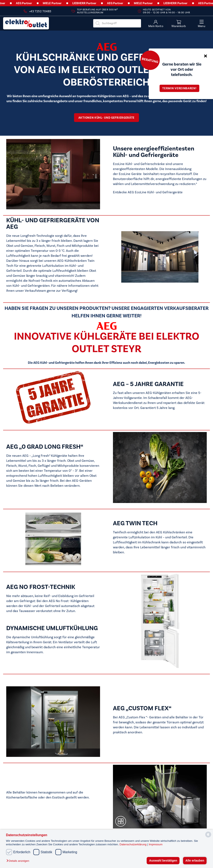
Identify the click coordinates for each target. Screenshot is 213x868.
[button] (19, 861)
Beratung (150, 60)
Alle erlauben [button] (195, 861)
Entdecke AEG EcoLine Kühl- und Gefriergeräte (148, 192)
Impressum (156, 844)
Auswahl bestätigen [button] (163, 861)
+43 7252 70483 (40, 11)
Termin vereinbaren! (181, 88)
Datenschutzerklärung (133, 844)
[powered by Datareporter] (208, 837)
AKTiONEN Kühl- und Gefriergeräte (106, 118)
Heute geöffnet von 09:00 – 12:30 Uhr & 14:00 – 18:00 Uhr (166, 11)
